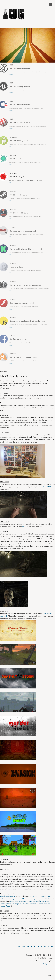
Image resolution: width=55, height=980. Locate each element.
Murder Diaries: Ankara (34, 904)
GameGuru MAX (45, 487)
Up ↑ (50, 976)
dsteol (49, 614)
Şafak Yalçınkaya (45, 964)
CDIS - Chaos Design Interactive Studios (36, 899)
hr (7, 616)
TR (19, 947)
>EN (23, 947)
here (24, 527)
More (11, 75)
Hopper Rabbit (6, 906)
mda (2, 616)
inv (5, 616)
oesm (45, 614)
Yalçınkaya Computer (8, 896)
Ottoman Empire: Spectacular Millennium (34, 901)
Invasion (47, 904)
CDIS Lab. (14, 901)
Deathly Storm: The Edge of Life (12, 904)
